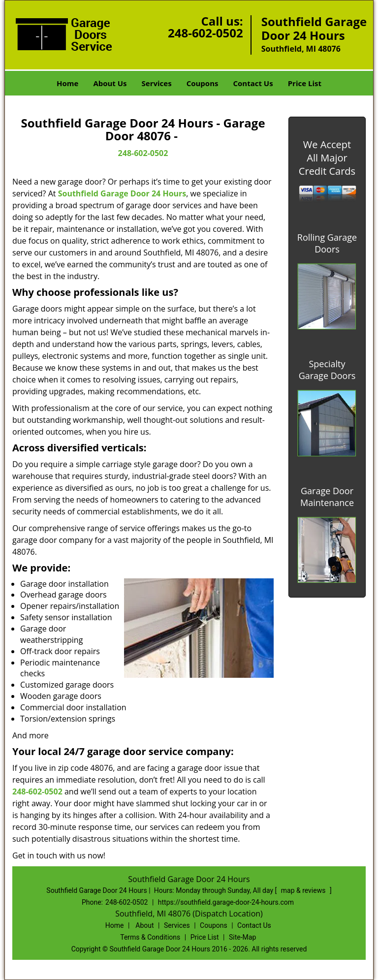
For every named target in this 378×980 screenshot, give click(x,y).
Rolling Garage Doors (327, 243)
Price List (305, 83)
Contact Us (253, 83)
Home (67, 83)
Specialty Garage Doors (327, 370)
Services (157, 83)
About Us (110, 83)
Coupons (203, 83)
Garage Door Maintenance (327, 497)
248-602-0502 (205, 33)
